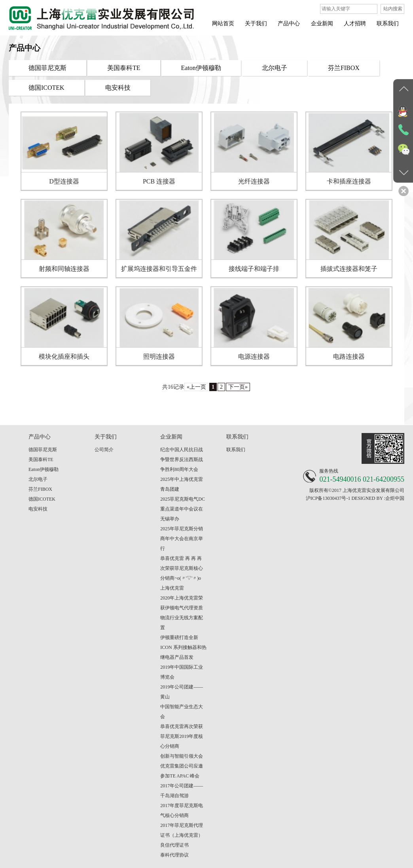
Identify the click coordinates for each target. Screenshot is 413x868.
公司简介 (104, 450)
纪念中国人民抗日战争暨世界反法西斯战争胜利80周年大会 (182, 460)
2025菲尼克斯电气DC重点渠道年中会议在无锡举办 (183, 509)
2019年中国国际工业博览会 (182, 672)
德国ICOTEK (42, 499)
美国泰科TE (41, 460)
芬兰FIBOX (40, 489)
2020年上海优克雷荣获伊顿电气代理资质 (182, 603)
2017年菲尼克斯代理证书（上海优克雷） (182, 830)
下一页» (238, 387)
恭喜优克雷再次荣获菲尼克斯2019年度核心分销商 (182, 736)
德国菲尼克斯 (43, 450)
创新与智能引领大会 (182, 756)
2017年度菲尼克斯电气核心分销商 (182, 810)
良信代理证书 (174, 845)
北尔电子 (38, 479)
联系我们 (236, 450)
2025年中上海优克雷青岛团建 (182, 484)
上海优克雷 (172, 588)
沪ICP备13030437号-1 (328, 498)
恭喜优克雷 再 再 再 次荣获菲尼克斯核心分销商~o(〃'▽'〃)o (182, 568)
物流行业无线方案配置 (182, 623)
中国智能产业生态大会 (182, 712)
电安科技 (38, 509)
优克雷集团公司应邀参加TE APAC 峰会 (182, 771)
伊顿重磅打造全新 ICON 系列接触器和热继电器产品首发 (183, 647)
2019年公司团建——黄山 (182, 692)
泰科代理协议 (174, 855)
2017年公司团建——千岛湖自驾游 (182, 791)
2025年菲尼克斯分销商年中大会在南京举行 (182, 539)
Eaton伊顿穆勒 (44, 469)
